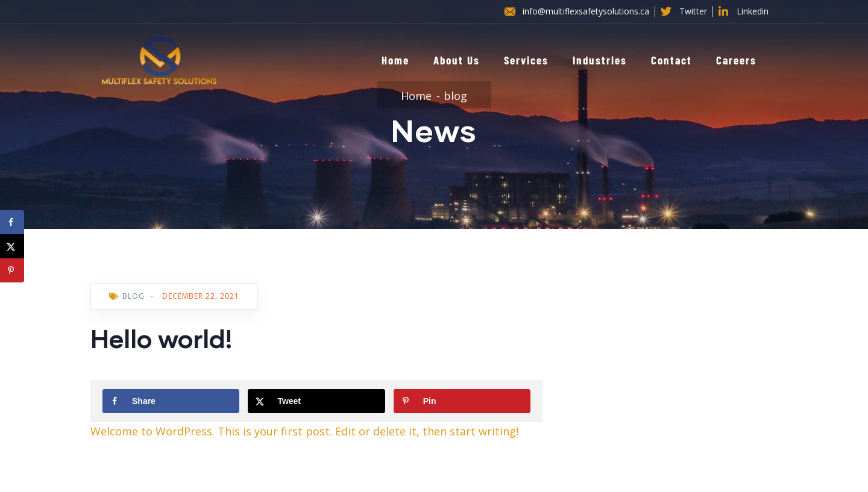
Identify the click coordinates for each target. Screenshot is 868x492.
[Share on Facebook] (171, 401)
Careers (736, 60)
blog (455, 96)
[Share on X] (316, 401)
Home (395, 60)
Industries (600, 60)
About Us (457, 60)
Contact (671, 60)
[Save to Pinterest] (462, 401)
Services (526, 60)
